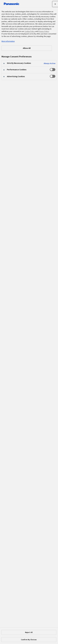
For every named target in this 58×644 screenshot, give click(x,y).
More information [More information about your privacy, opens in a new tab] (8, 41)
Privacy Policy (44, 31)
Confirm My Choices (29, 639)
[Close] (55, 4)
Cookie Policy (30, 31)
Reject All (29, 632)
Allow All (27, 48)
